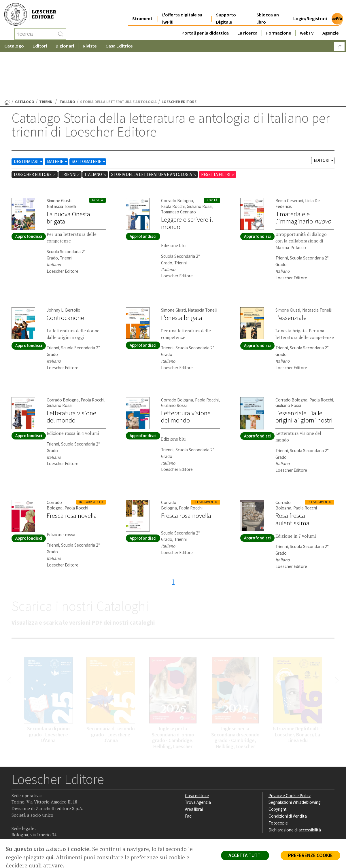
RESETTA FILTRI (218, 128)
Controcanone (65, 272)
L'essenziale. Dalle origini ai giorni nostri (304, 370)
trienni (46, 56)
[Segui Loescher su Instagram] (28, 803)
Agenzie (331, 26)
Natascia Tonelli (61, 160)
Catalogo (14, 44)
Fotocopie (278, 777)
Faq (188, 770)
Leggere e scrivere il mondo (187, 177)
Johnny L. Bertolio (64, 264)
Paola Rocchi (173, 160)
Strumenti (143, 12)
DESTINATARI (29, 115)
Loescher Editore (35, 128)
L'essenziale (291, 272)
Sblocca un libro (268, 12)
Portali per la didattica (205, 26)
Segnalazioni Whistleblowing (295, 756)
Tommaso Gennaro (178, 166)
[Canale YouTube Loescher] (50, 803)
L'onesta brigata (182, 272)
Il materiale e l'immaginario (303, 171)
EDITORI (324, 114)
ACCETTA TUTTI (245, 855)
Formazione (279, 26)
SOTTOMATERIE (89, 115)
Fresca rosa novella (72, 469)
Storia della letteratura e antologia (154, 128)
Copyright (278, 763)
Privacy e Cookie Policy (290, 749)
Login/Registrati (310, 12)
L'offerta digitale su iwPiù (182, 12)
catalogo (25, 56)
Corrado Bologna (177, 155)
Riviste (90, 44)
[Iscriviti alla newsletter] (62, 802)
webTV (307, 26)
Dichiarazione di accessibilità (295, 784)
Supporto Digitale (226, 12)
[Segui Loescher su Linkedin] (39, 803)
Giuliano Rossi (200, 160)
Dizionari (65, 44)
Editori (40, 44)
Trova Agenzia (198, 756)
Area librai (194, 763)
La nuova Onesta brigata (68, 171)
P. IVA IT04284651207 (31, 826)
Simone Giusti (59, 155)
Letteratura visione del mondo (71, 370)
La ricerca (247, 26)
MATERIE (57, 115)
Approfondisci (29, 190)
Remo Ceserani (289, 155)
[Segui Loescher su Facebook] (17, 803)
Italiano (67, 56)
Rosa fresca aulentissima (292, 473)
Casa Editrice (119, 44)
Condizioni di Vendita (288, 770)
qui (50, 857)
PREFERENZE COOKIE (310, 855)
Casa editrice (197, 749)
